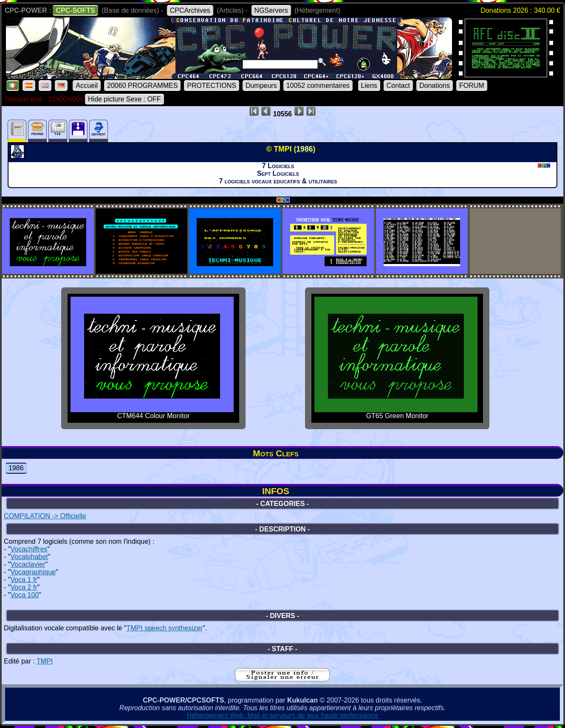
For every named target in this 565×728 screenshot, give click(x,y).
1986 (16, 468)
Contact (398, 86)
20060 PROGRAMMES (142, 86)
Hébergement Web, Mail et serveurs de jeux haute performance (283, 715)
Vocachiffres (29, 549)
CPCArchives (190, 10)
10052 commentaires (318, 86)
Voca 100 (24, 595)
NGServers (271, 10)
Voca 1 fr (24, 580)
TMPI (45, 661)
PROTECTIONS (212, 86)
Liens (369, 86)
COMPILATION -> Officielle (45, 516)
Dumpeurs (261, 86)
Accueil (87, 86)
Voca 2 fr (24, 587)
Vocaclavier (28, 564)
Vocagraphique (33, 572)
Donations (435, 86)
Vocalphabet (29, 557)
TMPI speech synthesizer (165, 628)
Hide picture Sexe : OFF (124, 99)
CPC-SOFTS (75, 10)
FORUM (472, 86)
